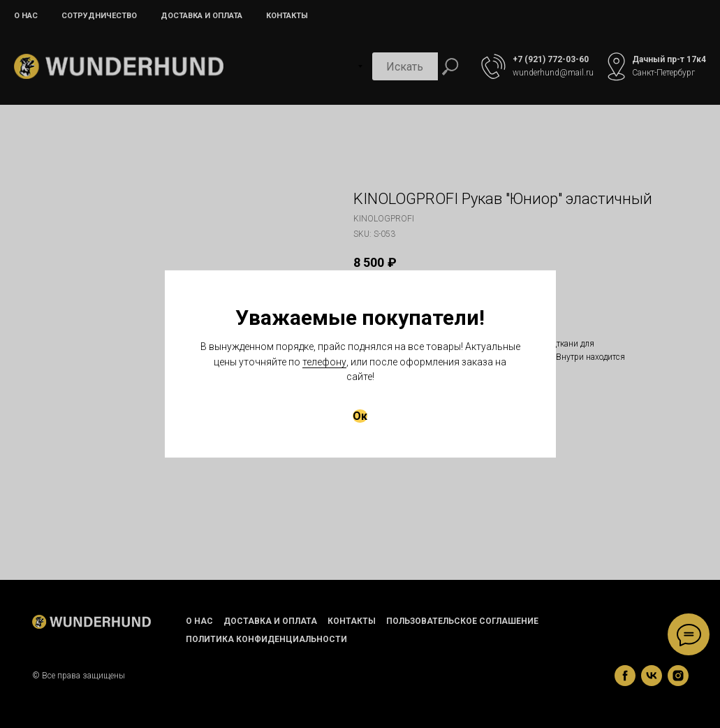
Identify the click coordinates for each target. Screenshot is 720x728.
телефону (324, 362)
